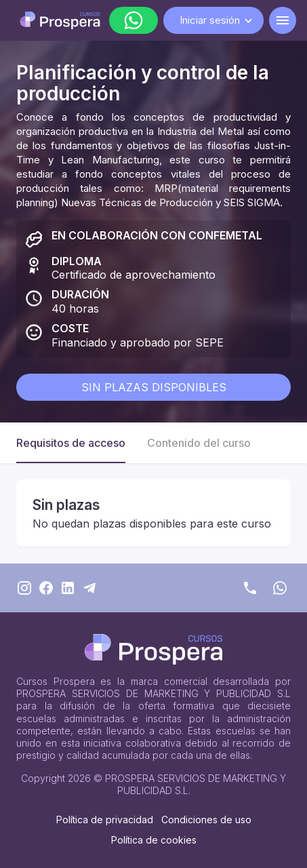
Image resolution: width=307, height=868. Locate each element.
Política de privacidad (105, 820)
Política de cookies (154, 840)
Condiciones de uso (206, 820)
